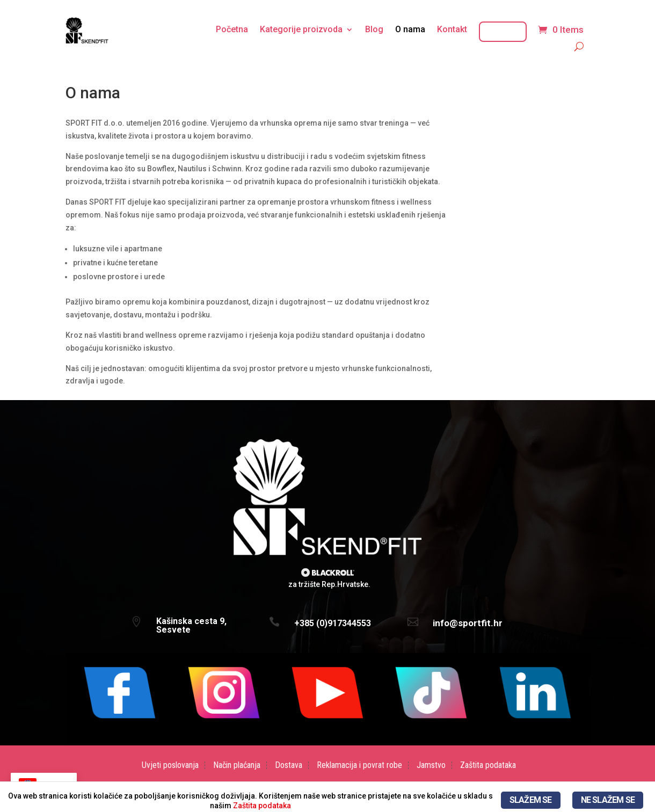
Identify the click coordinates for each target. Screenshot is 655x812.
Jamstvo (431, 765)
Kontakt (452, 30)
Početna (232, 30)
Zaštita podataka (488, 765)
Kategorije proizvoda (301, 30)
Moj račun (503, 32)
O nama (410, 30)
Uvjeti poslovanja (170, 765)
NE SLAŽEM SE (608, 800)
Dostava (289, 765)
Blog (374, 30)
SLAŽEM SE (531, 800)
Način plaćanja (237, 765)
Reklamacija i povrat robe (359, 765)
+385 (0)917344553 (333, 623)
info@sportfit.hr (468, 623)
